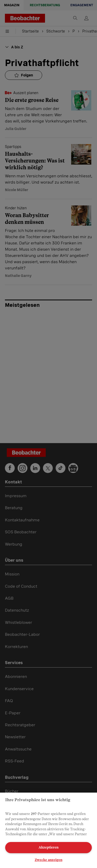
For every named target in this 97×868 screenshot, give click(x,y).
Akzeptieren (48, 847)
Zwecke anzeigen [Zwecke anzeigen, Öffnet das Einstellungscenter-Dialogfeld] (48, 860)
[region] (48, 830)
